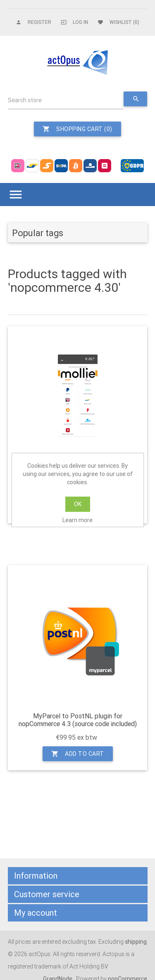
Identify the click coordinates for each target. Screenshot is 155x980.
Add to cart (78, 754)
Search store (25, 100)
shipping (136, 942)
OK (78, 504)
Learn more (77, 520)
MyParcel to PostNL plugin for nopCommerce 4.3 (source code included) (78, 720)
